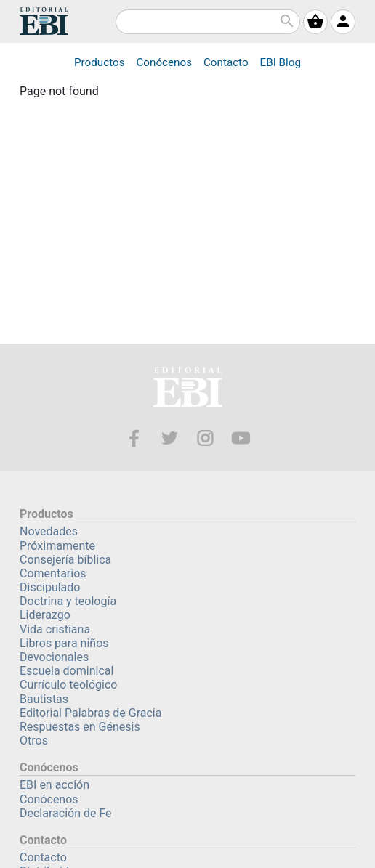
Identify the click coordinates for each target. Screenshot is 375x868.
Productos (99, 62)
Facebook (134, 438)
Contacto (226, 62)
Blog (281, 62)
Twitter (170, 438)
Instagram (205, 438)
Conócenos (164, 62)
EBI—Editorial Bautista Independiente (188, 389)
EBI (44, 21)
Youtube (241, 438)
